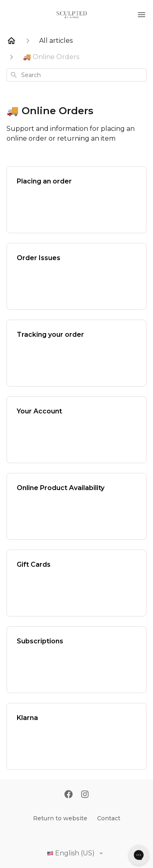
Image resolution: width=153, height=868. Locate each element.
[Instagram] (85, 795)
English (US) (76, 853)
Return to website (60, 818)
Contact (109, 818)
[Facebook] (69, 795)
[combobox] (76, 75)
